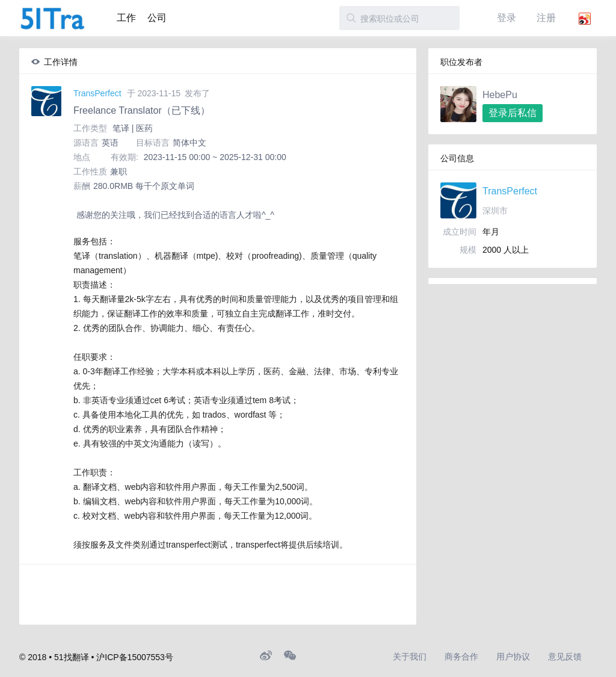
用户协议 (513, 657)
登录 (507, 18)
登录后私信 (513, 113)
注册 (546, 18)
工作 (126, 18)
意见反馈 (565, 657)
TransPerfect (97, 93)
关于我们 (410, 657)
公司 (157, 18)
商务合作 (461, 657)
